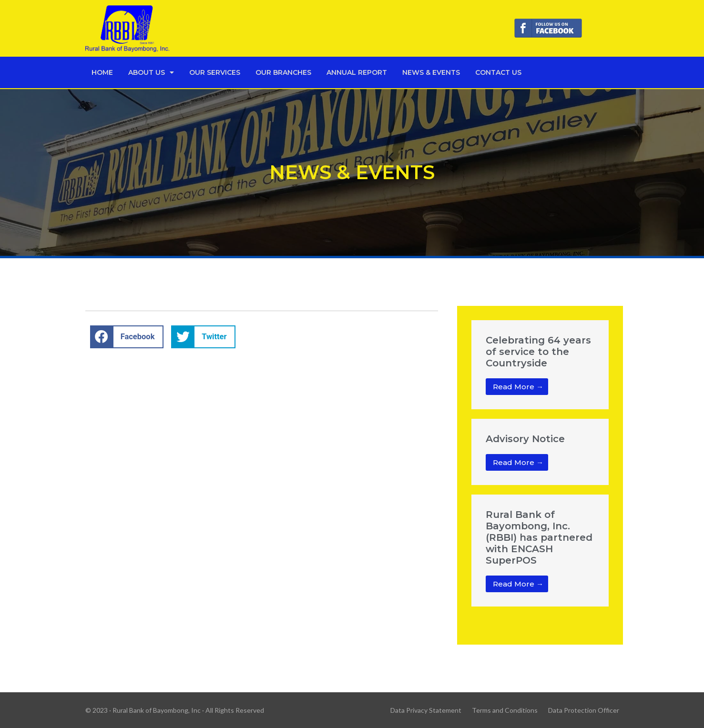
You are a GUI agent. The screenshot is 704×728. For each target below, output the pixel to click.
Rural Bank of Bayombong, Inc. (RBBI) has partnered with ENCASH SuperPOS (539, 537)
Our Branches (283, 72)
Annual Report (357, 72)
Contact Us (498, 72)
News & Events (431, 72)
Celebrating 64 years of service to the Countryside (538, 352)
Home (102, 72)
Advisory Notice (525, 439)
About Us (151, 72)
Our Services (215, 72)
